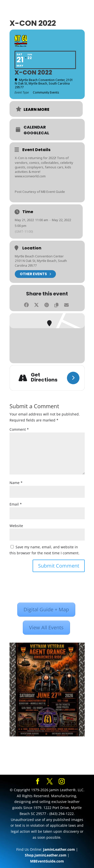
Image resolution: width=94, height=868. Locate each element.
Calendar (35, 127)
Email (16, 504)
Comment (19, 429)
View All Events (46, 627)
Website (16, 526)
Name (16, 483)
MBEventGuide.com (47, 861)
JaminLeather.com (59, 849)
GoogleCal (36, 133)
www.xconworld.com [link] (30, 176)
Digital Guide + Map (46, 609)
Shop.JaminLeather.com (46, 855)
